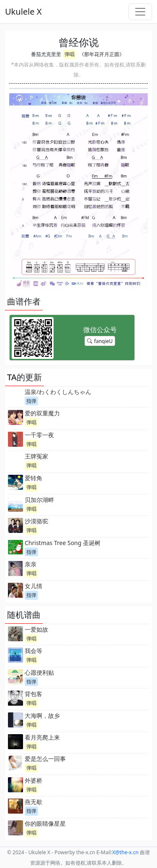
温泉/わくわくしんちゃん (58, 392)
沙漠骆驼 (36, 521)
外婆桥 (33, 780)
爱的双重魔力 (42, 413)
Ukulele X (23, 12)
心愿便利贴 (39, 672)
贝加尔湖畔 (39, 500)
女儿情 (33, 586)
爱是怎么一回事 (45, 759)
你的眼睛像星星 (45, 823)
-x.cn (125, 852)
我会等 (33, 651)
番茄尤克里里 (46, 54)
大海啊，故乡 (42, 716)
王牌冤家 (36, 456)
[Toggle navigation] (140, 12)
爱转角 (33, 478)
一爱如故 (36, 629)
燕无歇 (33, 802)
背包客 (33, 694)
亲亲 (31, 564)
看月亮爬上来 (42, 737)
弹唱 (69, 54)
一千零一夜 (39, 435)
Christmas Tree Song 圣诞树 (63, 543)
